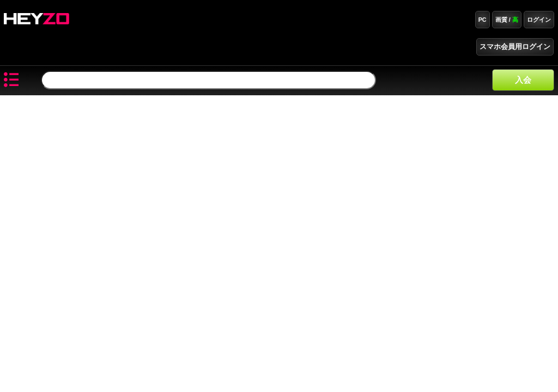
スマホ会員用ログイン (515, 47)
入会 (523, 80)
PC (483, 20)
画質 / (507, 20)
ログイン (539, 20)
